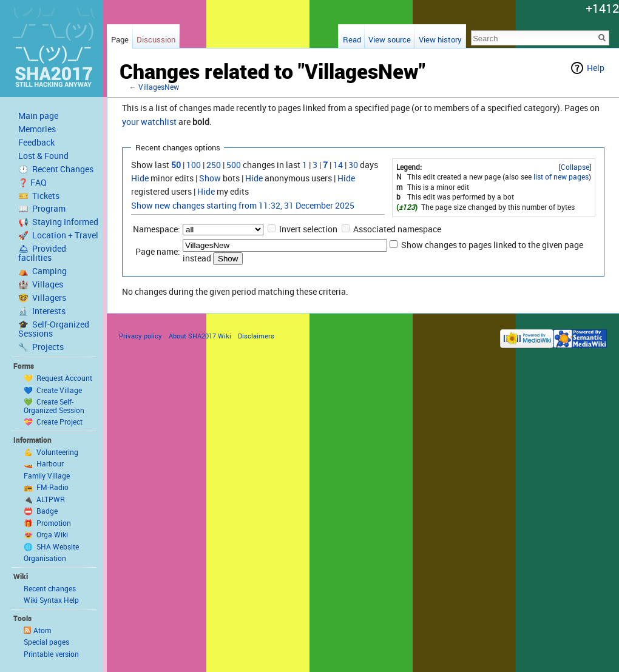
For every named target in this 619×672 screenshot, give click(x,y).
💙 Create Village (53, 390)
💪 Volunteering (51, 452)
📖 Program (42, 209)
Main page (38, 116)
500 (234, 165)
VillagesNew (159, 87)
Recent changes (50, 588)
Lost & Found (43, 156)
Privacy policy (140, 336)
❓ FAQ (32, 183)
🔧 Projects (41, 347)
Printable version (51, 654)
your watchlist (149, 122)
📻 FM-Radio (46, 487)
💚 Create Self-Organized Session (54, 406)
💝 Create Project (53, 422)
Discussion (156, 39)
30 (353, 165)
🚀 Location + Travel (58, 235)
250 (214, 165)
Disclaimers (256, 336)
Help (596, 68)
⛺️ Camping (42, 271)
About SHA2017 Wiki (200, 336)
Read (352, 39)
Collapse (575, 167)
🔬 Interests (42, 311)
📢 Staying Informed (58, 222)
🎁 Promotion (47, 523)
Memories (37, 129)
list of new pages (561, 176)
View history (440, 39)
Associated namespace (397, 229)
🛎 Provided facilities (42, 253)
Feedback (36, 143)
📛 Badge (41, 511)
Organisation (45, 558)
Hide (140, 178)
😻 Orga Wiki (46, 534)
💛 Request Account (58, 378)
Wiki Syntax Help (51, 600)
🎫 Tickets (39, 196)
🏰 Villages (41, 284)
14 (338, 165)
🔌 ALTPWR (44, 499)
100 (194, 165)
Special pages (46, 642)
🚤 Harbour (44, 463)
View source (390, 39)
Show (210, 178)
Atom (42, 630)
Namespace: (157, 229)
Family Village (47, 475)
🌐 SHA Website (51, 546)
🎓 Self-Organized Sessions (54, 329)
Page (120, 39)
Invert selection (308, 229)
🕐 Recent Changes (56, 169)
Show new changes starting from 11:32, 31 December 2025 (243, 205)
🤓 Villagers (42, 298)
